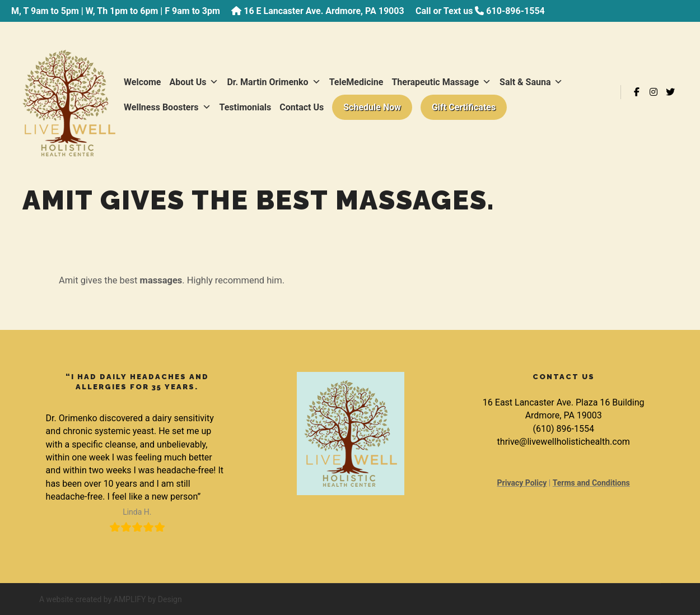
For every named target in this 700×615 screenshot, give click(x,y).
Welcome (143, 82)
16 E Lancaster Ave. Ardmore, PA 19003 (324, 11)
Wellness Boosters (167, 107)
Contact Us (302, 107)
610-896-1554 (515, 11)
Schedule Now (372, 107)
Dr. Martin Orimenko (274, 82)
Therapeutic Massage (441, 82)
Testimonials (246, 107)
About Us (194, 82)
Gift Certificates (464, 107)
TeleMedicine (356, 82)
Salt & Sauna (531, 82)
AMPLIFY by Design (148, 599)
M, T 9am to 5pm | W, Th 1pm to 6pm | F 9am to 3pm (116, 11)
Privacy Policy (522, 483)
